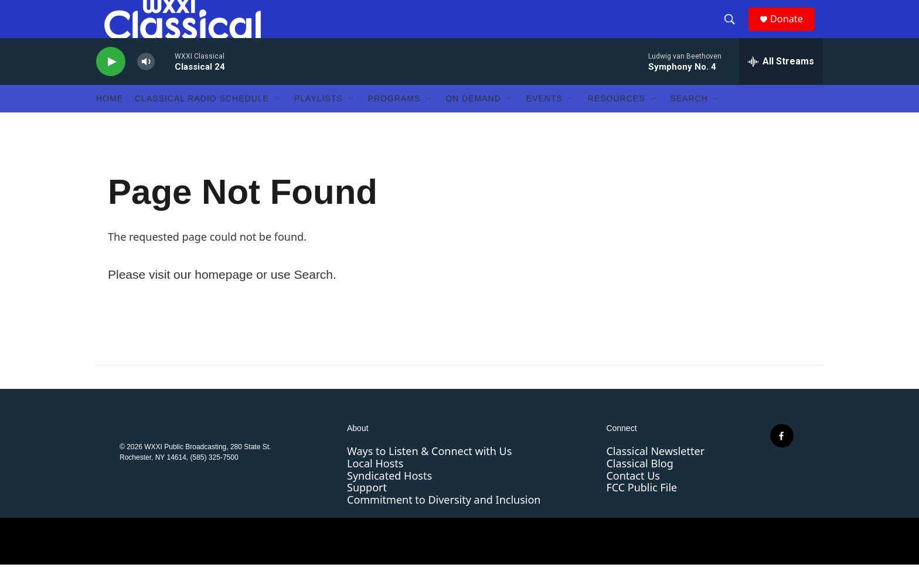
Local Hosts (375, 487)
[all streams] (781, 85)
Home (110, 122)
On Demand (473, 122)
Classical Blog (639, 487)
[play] (111, 85)
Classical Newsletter (655, 474)
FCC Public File (641, 511)
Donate (793, 31)
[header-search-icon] (734, 31)
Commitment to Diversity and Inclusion (444, 523)
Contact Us (633, 499)
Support (367, 511)
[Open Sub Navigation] (278, 122)
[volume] (146, 85)
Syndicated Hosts (389, 499)
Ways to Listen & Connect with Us (429, 474)
